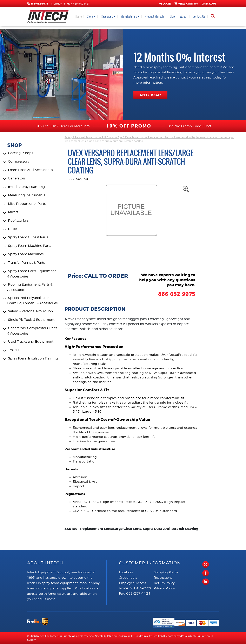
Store (90, 16)
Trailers (14, 350)
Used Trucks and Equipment (31, 341)
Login (165, 4)
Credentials (128, 578)
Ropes (13, 229)
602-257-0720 (140, 588)
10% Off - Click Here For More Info (62, 126)
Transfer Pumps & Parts (26, 263)
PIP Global (108, 137)
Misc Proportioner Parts (27, 204)
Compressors (18, 161)
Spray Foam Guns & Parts (28, 237)
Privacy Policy (164, 588)
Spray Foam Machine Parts (29, 246)
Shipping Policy (166, 572)
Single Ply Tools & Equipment (31, 320)
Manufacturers (129, 16)
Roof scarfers (18, 221)
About (184, 16)
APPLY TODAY (150, 95)
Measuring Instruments (27, 195)
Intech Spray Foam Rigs (27, 187)
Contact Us (199, 16)
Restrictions (163, 578)
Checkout (209, 4)
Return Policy (164, 583)
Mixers (13, 212)
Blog (172, 16)
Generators (17, 178)
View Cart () (186, 4)
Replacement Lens (159, 137)
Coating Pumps (21, 153)
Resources (107, 16)
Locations (126, 572)
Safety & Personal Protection (31, 311)
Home (78, 16)
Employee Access (133, 583)
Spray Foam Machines (26, 254)
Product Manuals (154, 16)
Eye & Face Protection (131, 137)
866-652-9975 (38, 4)
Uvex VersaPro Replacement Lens (194, 137)
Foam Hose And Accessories (30, 170)
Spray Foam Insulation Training (33, 358)
